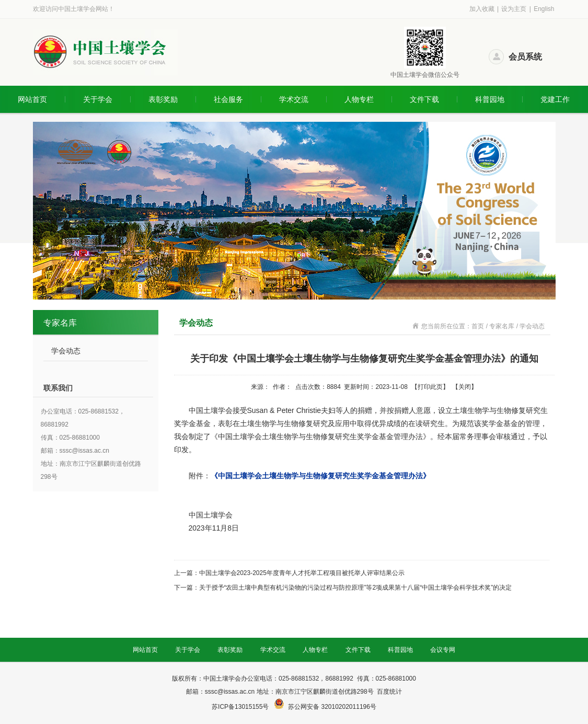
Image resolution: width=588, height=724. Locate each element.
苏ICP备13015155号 (241, 707)
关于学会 (98, 99)
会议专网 (443, 650)
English (544, 9)
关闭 (465, 387)
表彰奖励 (163, 99)
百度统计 (389, 692)
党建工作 (555, 99)
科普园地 (490, 99)
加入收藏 (482, 9)
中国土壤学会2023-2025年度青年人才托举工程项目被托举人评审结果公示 (302, 573)
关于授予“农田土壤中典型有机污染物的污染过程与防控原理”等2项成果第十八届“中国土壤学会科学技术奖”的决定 (356, 588)
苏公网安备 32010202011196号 (332, 707)
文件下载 (424, 99)
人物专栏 (359, 99)
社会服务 (228, 99)
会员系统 (525, 57)
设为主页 (514, 9)
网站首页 (32, 99)
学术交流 (294, 99)
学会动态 (66, 351)
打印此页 (430, 387)
